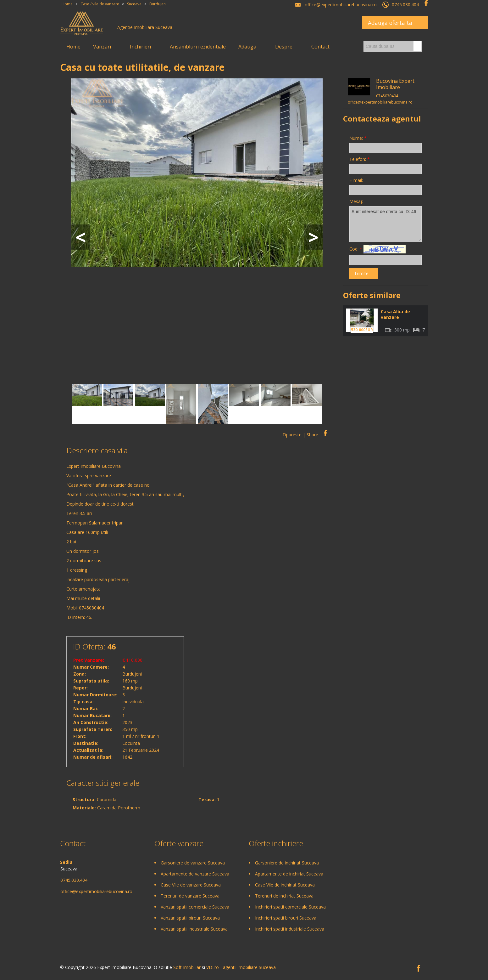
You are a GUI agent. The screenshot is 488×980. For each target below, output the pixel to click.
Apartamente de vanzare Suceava (195, 874)
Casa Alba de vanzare (395, 314)
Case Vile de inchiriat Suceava (285, 885)
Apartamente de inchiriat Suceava (289, 874)
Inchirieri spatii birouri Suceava (286, 918)
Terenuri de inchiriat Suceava (284, 896)
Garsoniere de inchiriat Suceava (287, 863)
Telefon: (360, 159)
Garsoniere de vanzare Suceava (193, 863)
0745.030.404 (405, 5)
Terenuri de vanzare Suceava (190, 896)
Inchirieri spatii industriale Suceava (290, 929)
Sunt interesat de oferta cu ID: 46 (385, 224)
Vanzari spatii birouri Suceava (190, 918)
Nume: (358, 138)
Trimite (361, 273)
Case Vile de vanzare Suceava (191, 885)
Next (313, 237)
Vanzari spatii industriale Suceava (194, 929)
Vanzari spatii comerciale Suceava (195, 907)
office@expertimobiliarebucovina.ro (341, 5)
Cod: (377, 249)
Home (73, 47)
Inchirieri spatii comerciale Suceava (290, 907)
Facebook (426, 3)
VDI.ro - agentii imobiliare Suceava (241, 967)
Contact (320, 47)
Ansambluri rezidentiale (198, 47)
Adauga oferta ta (390, 23)
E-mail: (356, 180)
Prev (80, 237)
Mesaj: (356, 201)
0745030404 (91, 608)
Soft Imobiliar (187, 967)
